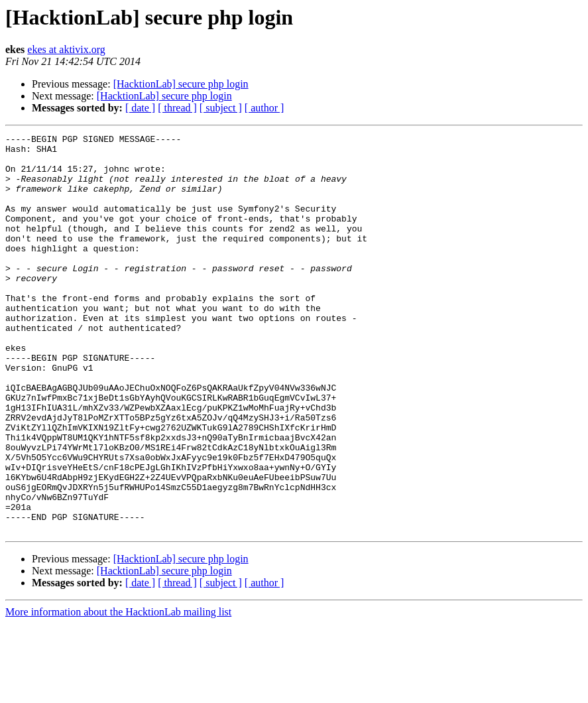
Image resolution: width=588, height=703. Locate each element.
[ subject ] (221, 108)
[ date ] (140, 108)
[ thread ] (177, 108)
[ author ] (265, 108)
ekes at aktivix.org (66, 49)
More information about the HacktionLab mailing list (118, 691)
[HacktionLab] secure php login (181, 84)
